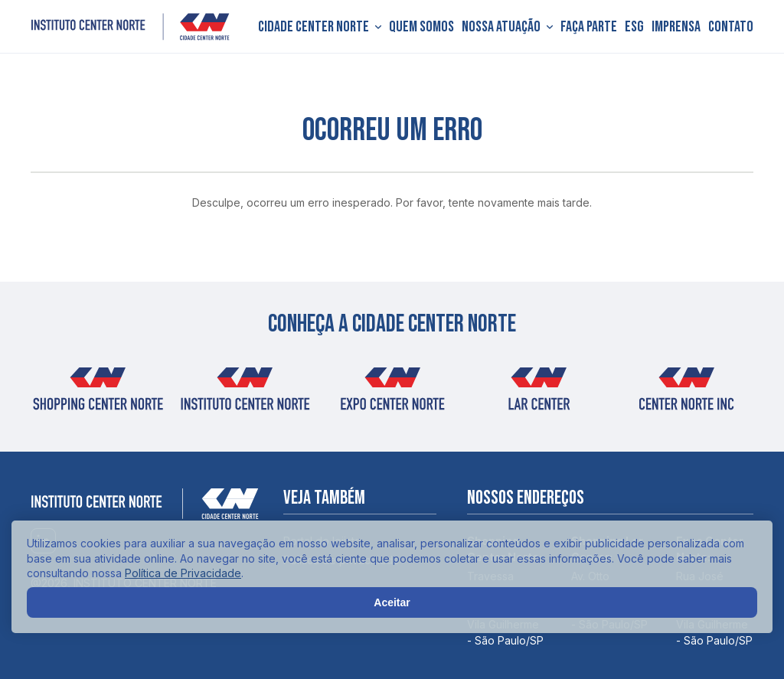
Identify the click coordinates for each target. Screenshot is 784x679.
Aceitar (392, 602)
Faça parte (589, 27)
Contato (731, 27)
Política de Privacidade (183, 573)
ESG (634, 27)
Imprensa (676, 27)
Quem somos (421, 27)
